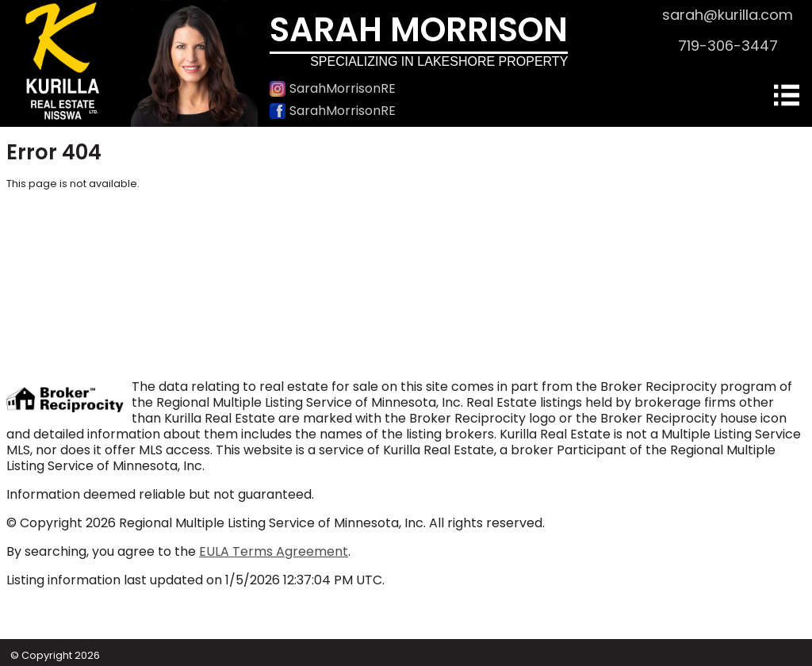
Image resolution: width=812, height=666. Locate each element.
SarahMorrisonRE (333, 89)
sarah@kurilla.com (728, 15)
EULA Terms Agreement (274, 551)
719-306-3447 (728, 46)
